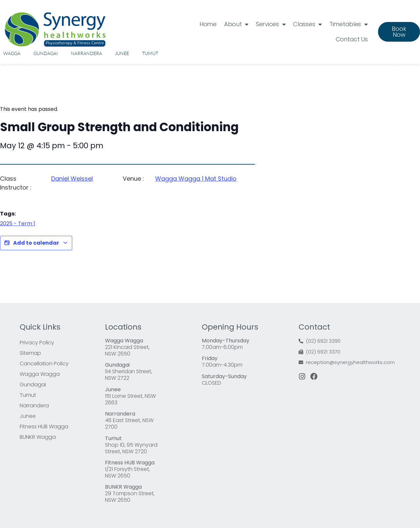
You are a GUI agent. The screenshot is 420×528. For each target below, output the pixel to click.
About (236, 24)
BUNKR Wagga (38, 437)
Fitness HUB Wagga (44, 426)
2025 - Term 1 (18, 223)
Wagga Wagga (40, 374)
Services (271, 24)
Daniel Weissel (72, 179)
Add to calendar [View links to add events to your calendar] (36, 243)
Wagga (12, 53)
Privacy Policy (37, 343)
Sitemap (30, 353)
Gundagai (46, 53)
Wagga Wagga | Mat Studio (196, 179)
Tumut (150, 53)
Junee (122, 53)
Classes (307, 24)
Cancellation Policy (44, 364)
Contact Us (352, 39)
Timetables (349, 24)
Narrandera (86, 53)
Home (208, 24)
